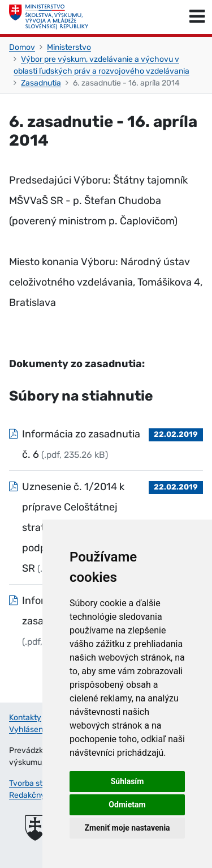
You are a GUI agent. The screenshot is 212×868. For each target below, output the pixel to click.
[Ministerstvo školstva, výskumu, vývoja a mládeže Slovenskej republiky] (49, 17)
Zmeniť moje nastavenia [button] (127, 828)
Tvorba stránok (36, 783)
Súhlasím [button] (127, 781)
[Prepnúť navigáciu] (197, 17)
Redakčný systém (41, 795)
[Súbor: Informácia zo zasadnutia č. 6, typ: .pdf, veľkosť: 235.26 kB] (106, 444)
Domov (22, 47)
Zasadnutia (41, 83)
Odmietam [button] (127, 805)
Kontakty (25, 718)
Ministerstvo (69, 47)
